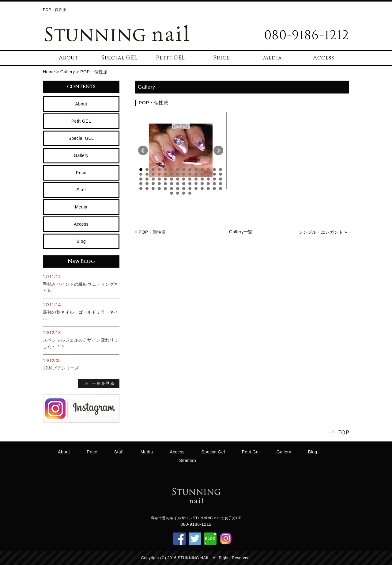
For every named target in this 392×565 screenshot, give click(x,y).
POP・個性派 (94, 72)
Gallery (68, 72)
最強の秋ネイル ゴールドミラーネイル (81, 315)
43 (141, 184)
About (69, 58)
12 (208, 170)
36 (184, 179)
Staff (81, 190)
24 (196, 174)
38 (196, 179)
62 (171, 189)
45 (153, 184)
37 (190, 179)
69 (214, 189)
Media (273, 58)
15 (141, 174)
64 (184, 189)
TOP (344, 432)
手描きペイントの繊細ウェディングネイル (81, 287)
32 (159, 179)
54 (208, 184)
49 (178, 184)
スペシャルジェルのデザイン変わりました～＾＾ (81, 343)
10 (196, 170)
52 (196, 184)
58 (147, 189)
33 (165, 179)
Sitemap (188, 460)
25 (202, 174)
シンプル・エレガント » (323, 232)
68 (208, 189)
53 (202, 184)
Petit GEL (171, 58)
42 (221, 179)
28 (221, 174)
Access (323, 58)
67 (202, 189)
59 (153, 189)
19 (165, 174)
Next (218, 151)
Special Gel (213, 452)
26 (208, 174)
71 (171, 193)
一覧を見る (103, 384)
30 (147, 179)
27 (214, 174)
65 (190, 189)
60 (159, 189)
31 (153, 179)
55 (214, 184)
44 (147, 184)
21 (178, 174)
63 (178, 189)
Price (222, 58)
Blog (81, 241)
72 (178, 193)
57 (141, 189)
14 (221, 170)
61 (165, 189)
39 (202, 179)
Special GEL (120, 58)
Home (49, 72)
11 (202, 170)
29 (141, 179)
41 (214, 179)
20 (171, 174)
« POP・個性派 (150, 232)
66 (196, 189)
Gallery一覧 (241, 232)
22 (184, 174)
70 (221, 189)
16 (147, 174)
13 (214, 170)
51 (190, 184)
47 (165, 184)
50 (184, 184)
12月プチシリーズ (61, 368)
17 (153, 174)
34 (171, 179)
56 (221, 184)
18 (159, 174)
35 (178, 179)
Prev (143, 151)
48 (171, 184)
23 (190, 174)
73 (184, 193)
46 (159, 184)
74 (190, 193)
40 (208, 179)
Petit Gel (251, 452)
